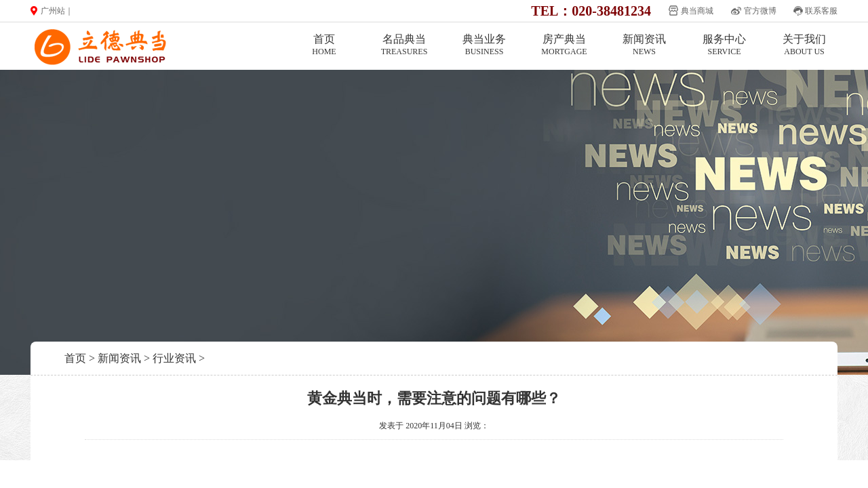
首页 (324, 45)
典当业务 (484, 45)
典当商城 (697, 11)
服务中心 (724, 45)
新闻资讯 (644, 45)
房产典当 (564, 45)
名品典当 (404, 45)
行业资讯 (174, 358)
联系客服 (821, 11)
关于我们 (804, 45)
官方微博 (760, 11)
